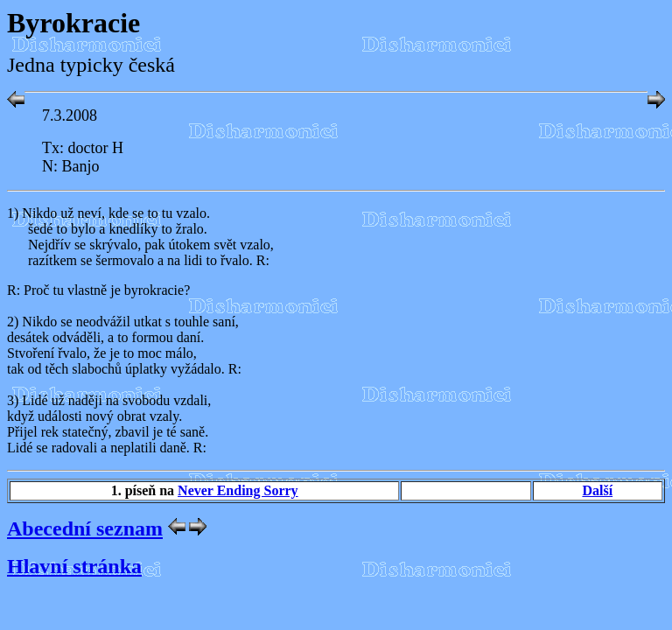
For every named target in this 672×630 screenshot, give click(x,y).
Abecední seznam (85, 528)
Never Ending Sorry (238, 490)
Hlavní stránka (74, 566)
